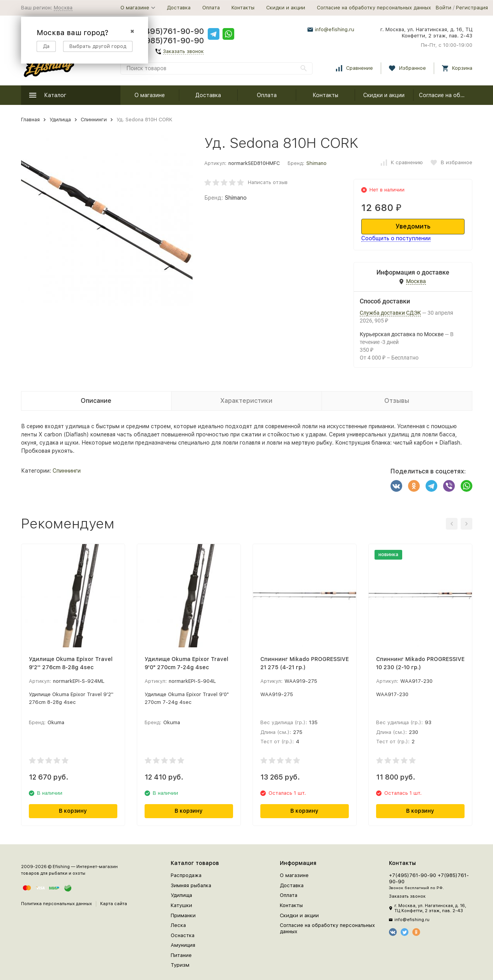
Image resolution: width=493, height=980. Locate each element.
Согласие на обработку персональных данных (374, 8)
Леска (178, 925)
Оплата (211, 8)
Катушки (181, 905)
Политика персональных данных (57, 904)
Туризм (180, 965)
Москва (63, 8)
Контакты (243, 8)
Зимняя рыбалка (191, 885)
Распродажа (186, 875)
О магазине (150, 95)
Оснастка (183, 935)
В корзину (73, 811)
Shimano (316, 163)
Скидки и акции (286, 8)
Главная (30, 120)
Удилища (60, 120)
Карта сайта (114, 904)
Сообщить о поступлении (396, 238)
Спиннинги (94, 120)
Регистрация (472, 8)
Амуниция (183, 945)
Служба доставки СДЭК (390, 313)
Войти (444, 8)
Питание (181, 955)
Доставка (179, 8)
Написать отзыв (268, 182)
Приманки (183, 915)
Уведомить (413, 226)
